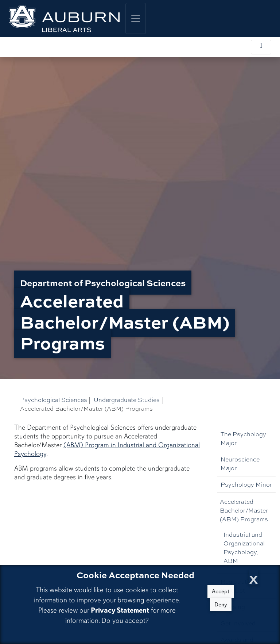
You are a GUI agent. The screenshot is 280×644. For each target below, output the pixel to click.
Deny (221, 605)
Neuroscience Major (240, 463)
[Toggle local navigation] (261, 47)
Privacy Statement (120, 610)
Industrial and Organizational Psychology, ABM (244, 547)
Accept (221, 591)
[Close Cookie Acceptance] (254, 577)
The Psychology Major (243, 438)
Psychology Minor (246, 484)
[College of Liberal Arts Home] (64, 18)
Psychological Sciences (54, 400)
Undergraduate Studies (127, 400)
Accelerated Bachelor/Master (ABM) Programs (244, 510)
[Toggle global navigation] (136, 18)
